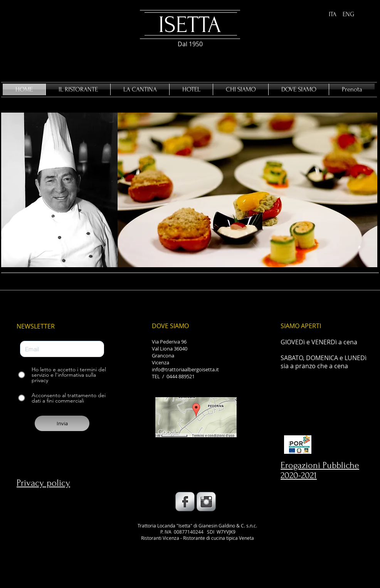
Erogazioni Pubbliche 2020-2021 (320, 470)
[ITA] (333, 14)
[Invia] (62, 423)
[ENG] (348, 14)
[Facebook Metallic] (185, 502)
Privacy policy (43, 483)
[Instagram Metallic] (206, 502)
